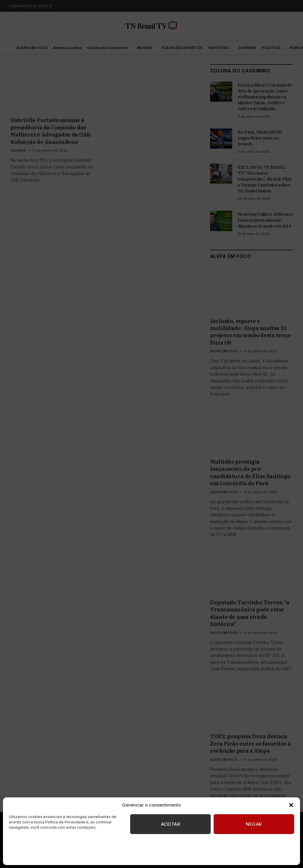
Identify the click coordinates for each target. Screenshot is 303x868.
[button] (291, 805)
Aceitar (170, 824)
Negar (254, 824)
